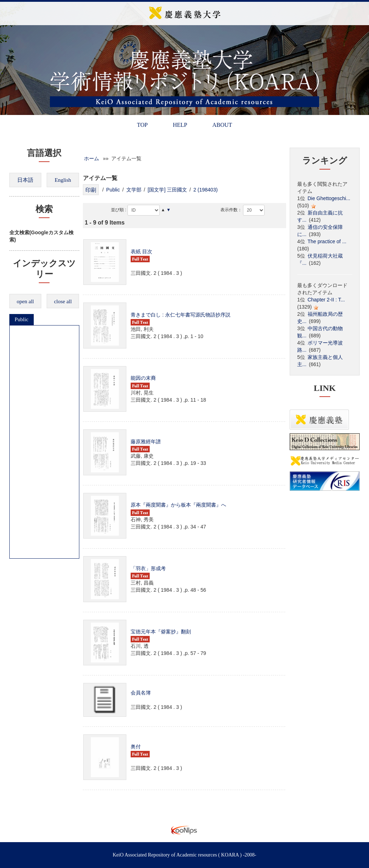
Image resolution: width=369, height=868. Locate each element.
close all (63, 301)
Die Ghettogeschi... (329, 198)
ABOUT (222, 125)
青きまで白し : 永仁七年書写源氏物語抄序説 (181, 315)
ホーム (92, 158)
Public (22, 319)
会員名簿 (141, 693)
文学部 (134, 190)
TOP (142, 125)
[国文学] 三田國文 (167, 190)
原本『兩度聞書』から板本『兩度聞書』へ (178, 505)
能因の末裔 (143, 378)
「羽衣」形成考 (148, 568)
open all (25, 301)
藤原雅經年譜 (146, 442)
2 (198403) (206, 190)
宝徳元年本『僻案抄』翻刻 (161, 632)
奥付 (136, 747)
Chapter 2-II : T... (326, 300)
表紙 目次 (141, 251)
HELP (180, 125)
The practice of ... (327, 241)
